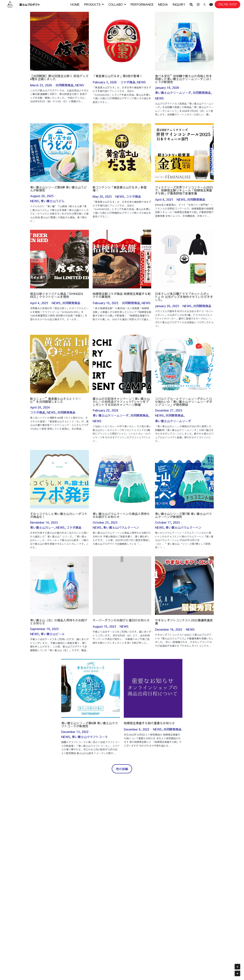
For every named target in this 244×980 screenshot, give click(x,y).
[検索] (191, 4)
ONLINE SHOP (227, 4)
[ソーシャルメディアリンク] (198, 5)
